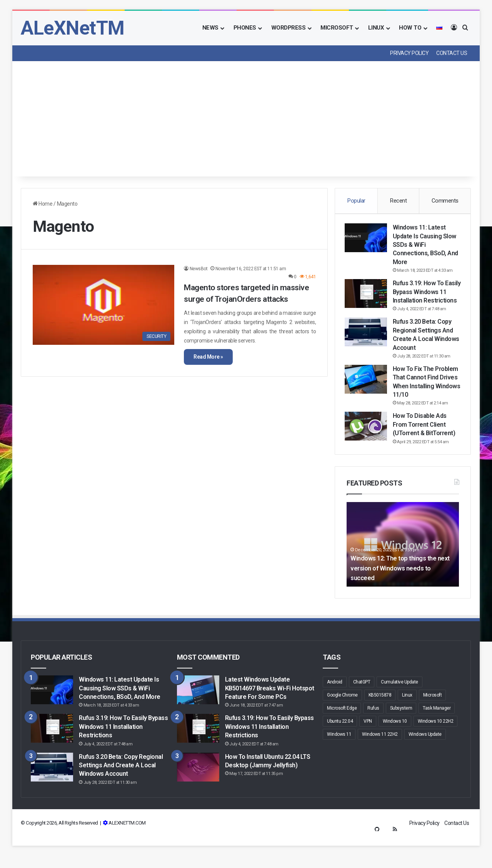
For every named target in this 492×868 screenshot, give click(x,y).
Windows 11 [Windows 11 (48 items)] (339, 756)
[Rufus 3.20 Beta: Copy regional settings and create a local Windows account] (368, 343)
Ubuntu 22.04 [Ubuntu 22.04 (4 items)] (340, 743)
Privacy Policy (409, 53)
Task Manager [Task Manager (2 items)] (437, 730)
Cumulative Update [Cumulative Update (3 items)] (399, 704)
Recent (398, 201)
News (210, 28)
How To (410, 28)
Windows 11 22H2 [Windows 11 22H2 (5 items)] (380, 756)
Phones (245, 28)
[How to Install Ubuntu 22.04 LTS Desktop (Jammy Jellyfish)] (198, 789)
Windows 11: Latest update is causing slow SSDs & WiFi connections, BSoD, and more (426, 247)
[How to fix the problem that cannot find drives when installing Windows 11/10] (368, 390)
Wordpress (289, 28)
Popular (356, 201)
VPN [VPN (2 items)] (368, 743)
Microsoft (337, 28)
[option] (403, 566)
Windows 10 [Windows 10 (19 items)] (395, 743)
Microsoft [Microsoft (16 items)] (433, 717)
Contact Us (452, 53)
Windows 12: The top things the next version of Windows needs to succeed (401, 590)
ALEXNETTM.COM (127, 844)
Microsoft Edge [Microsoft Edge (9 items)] (342, 730)
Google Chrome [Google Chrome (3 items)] (342, 717)
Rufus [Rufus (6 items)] (373, 730)
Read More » (208, 357)
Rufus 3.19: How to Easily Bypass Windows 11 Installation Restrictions (123, 748)
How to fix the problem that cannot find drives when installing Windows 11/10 (424, 397)
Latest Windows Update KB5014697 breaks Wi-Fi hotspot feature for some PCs (270, 710)
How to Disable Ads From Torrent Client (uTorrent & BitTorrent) (426, 444)
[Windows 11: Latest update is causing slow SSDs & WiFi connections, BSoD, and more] (368, 240)
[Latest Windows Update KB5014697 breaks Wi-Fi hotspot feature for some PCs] (198, 712)
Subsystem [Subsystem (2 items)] (401, 730)
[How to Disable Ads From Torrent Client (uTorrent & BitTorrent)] (368, 446)
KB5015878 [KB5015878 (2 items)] (380, 717)
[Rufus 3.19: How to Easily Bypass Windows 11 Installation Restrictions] (368, 296)
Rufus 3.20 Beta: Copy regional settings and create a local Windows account (121, 787)
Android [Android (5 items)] (335, 704)
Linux (376, 28)
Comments (445, 201)
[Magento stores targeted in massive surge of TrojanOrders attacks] (103, 305)
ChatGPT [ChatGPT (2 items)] (362, 704)
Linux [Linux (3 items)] (407, 717)
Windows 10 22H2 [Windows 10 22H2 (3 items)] (436, 743)
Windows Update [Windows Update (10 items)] (425, 756)
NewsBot (199, 269)
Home (43, 204)
